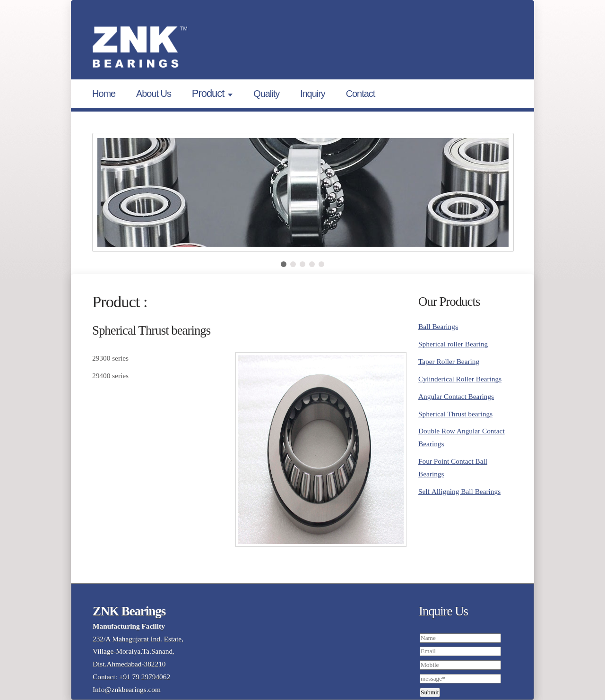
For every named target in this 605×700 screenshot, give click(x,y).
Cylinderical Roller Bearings (460, 379)
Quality (266, 94)
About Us (154, 94)
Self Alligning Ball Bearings (459, 491)
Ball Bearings (438, 326)
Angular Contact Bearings (456, 396)
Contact (361, 94)
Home (104, 94)
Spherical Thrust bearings (455, 414)
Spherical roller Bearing (453, 344)
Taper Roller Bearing (449, 361)
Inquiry (313, 94)
